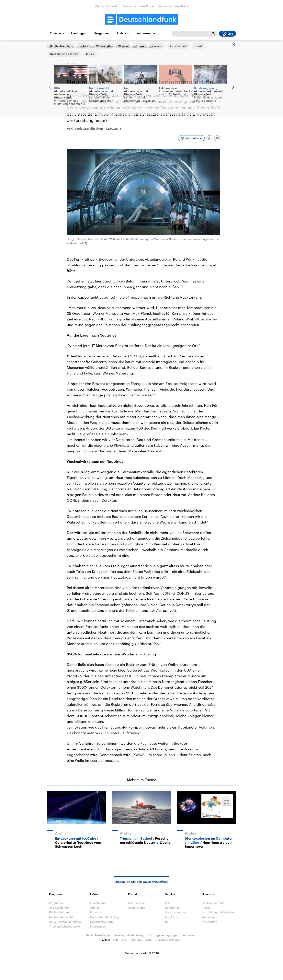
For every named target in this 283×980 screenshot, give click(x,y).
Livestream (97, 903)
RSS (168, 922)
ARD (115, 940)
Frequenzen (98, 926)
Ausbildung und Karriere (218, 912)
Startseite (53, 46)
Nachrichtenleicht (61, 917)
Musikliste (172, 917)
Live (227, 34)
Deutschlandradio (107, 6)
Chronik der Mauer (168, 940)
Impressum (190, 935)
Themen (55, 33)
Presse (206, 908)
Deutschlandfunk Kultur (138, 6)
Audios (95, 908)
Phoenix (137, 940)
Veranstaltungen (176, 912)
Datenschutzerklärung (129, 935)
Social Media (137, 908)
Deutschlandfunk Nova (173, 6)
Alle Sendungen (60, 908)
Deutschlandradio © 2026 (142, 953)
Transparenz (210, 917)
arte (149, 940)
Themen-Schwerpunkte (64, 926)
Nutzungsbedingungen (163, 935)
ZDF (125, 940)
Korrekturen (209, 922)
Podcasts (123, 33)
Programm (102, 33)
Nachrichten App (102, 922)
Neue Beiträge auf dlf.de (65, 922)
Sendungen (79, 33)
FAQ (168, 903)
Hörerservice (136, 903)
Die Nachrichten (60, 912)
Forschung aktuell (75, 46)
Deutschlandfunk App (105, 917)
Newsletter (172, 908)
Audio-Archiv (146, 33)
